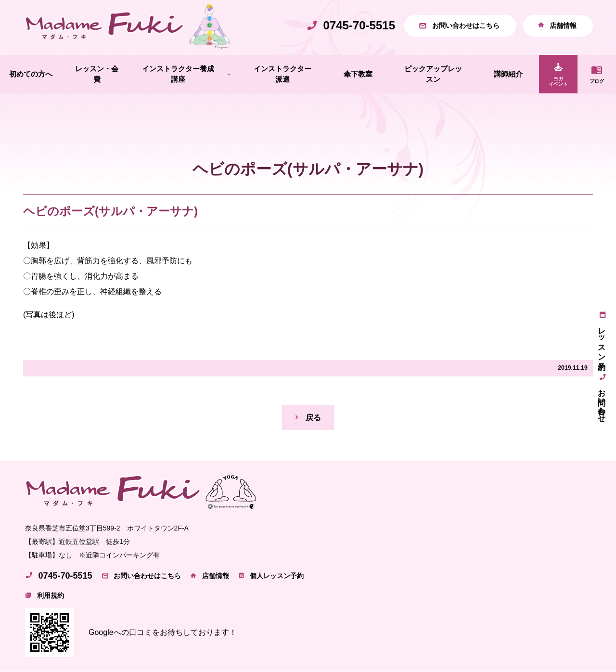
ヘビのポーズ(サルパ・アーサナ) (110, 211)
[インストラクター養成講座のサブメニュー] (229, 74)
